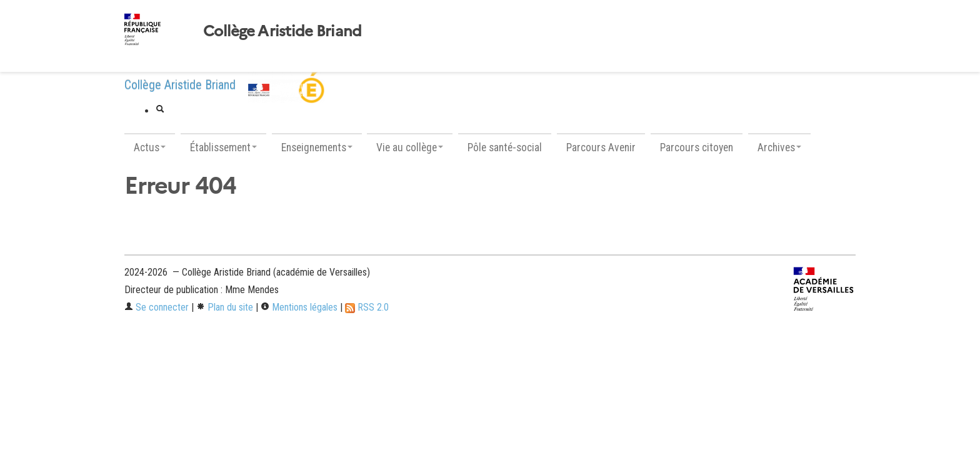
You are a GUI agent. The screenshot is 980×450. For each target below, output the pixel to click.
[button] (160, 110)
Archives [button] (779, 147)
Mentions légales (299, 307)
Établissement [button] (223, 147)
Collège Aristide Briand (282, 31)
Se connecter (157, 307)
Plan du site (225, 307)
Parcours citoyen (697, 147)
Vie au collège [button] (410, 147)
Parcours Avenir (601, 147)
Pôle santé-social (505, 147)
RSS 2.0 (367, 307)
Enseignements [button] (317, 147)
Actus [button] (150, 147)
